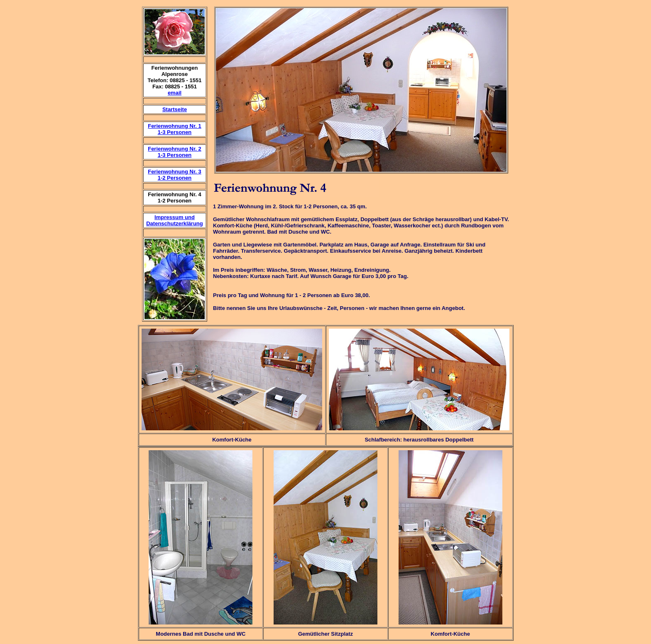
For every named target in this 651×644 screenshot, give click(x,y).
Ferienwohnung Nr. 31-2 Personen (175, 175)
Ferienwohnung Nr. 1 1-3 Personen (175, 129)
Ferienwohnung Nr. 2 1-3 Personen (175, 152)
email (175, 93)
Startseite (175, 109)
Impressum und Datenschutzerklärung (175, 220)
